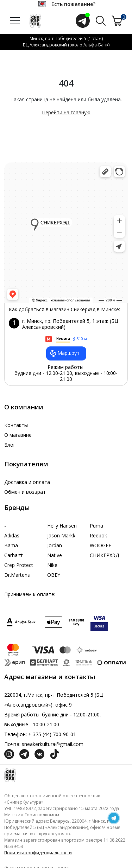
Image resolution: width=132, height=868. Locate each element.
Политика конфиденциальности (38, 853)
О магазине (18, 435)
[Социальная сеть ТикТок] (55, 754)
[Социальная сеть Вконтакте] (39, 754)
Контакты (16, 425)
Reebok (98, 535)
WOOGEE (100, 545)
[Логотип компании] (10, 775)
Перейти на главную (66, 112)
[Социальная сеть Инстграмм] (9, 754)
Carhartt (14, 555)
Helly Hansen (62, 526)
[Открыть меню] (15, 21)
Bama (11, 545)
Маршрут (64, 353)
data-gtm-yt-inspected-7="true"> (66, 233)
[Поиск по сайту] (101, 20)
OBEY (54, 575)
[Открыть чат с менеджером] (83, 21)
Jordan (55, 545)
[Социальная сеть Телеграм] (24, 754)
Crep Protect (19, 565)
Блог (10, 445)
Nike (52, 565)
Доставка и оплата (27, 482)
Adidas (12, 535)
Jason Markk (61, 535)
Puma (96, 526)
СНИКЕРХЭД (104, 555)
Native (55, 555)
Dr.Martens (17, 575)
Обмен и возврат (25, 492)
